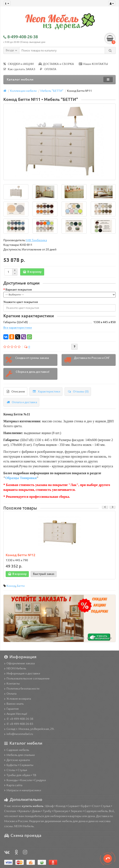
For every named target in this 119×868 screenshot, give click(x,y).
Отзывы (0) (78, 391)
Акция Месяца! (16, 714)
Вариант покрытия (19, 290)
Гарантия (11, 709)
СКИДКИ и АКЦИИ (19, 64)
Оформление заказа (19, 663)
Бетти (21, 586)
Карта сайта (13, 785)
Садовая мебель (17, 750)
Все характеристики (18, 328)
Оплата (10, 694)
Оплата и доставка (22, 402)
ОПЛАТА (48, 69)
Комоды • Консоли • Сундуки (25, 780)
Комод (11, 586)
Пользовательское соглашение (27, 678)
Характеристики (46, 391)
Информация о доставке (22, 673)
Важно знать (14, 704)
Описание (16, 391)
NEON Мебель (15, 668)
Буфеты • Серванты (19, 765)
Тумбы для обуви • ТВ (20, 775)
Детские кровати (17, 760)
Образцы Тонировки (21, 478)
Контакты (12, 684)
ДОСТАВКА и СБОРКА (56, 64)
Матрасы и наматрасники (23, 790)
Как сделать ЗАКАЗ (19, 69)
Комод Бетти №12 (20, 555)
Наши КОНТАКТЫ (93, 64)
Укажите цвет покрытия (21, 302)
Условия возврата (18, 699)
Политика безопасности (22, 689)
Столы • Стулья (16, 770)
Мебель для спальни (19, 755)
